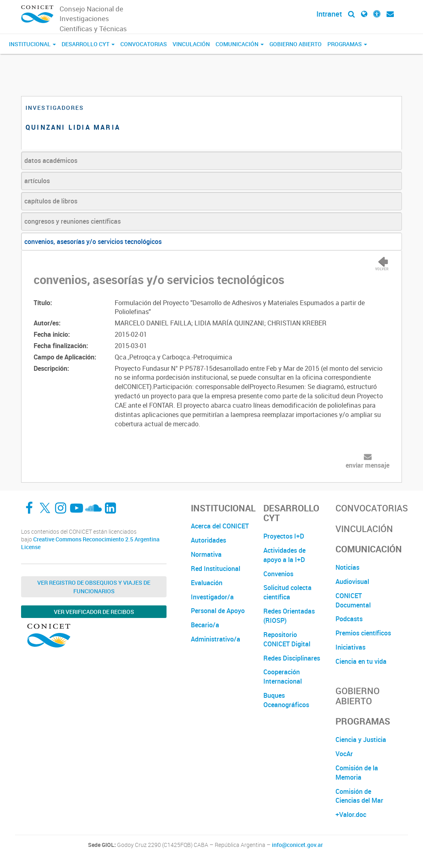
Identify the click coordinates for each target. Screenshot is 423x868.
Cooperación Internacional (283, 677)
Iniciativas (350, 647)
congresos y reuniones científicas (73, 221)
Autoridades (208, 540)
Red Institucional (216, 569)
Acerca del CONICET (220, 526)
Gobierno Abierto (296, 44)
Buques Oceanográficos (286, 700)
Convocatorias (144, 44)
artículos (37, 181)
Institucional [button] (32, 44)
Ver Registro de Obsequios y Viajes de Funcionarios (94, 587)
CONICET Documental (353, 600)
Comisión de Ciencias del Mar (359, 796)
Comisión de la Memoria (357, 773)
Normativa (206, 554)
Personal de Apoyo (218, 611)
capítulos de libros (51, 201)
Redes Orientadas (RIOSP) (289, 616)
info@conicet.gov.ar (297, 845)
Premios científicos (363, 633)
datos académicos (51, 160)
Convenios (278, 574)
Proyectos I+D (284, 536)
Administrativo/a (216, 639)
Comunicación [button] (240, 44)
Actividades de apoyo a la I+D (284, 555)
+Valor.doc (351, 815)
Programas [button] (347, 44)
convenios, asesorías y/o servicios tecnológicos (93, 242)
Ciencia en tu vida (361, 661)
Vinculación (191, 44)
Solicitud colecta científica (287, 592)
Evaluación (207, 583)
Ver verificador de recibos (94, 612)
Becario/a (205, 625)
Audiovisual (352, 582)
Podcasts (349, 619)
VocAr (344, 754)
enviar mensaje (367, 465)
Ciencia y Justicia (361, 740)
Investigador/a (212, 597)
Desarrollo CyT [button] (88, 44)
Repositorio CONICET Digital (287, 639)
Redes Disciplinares (292, 658)
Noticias (347, 567)
